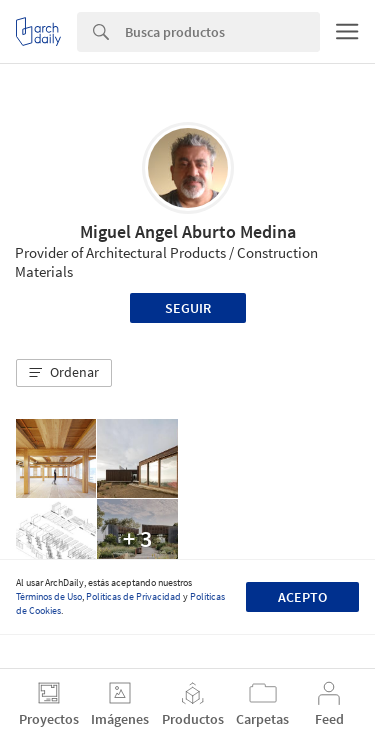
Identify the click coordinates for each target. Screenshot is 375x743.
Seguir (188, 308)
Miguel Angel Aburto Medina (188, 231)
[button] (64, 373)
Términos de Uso (49, 596)
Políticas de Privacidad (133, 596)
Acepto (302, 597)
